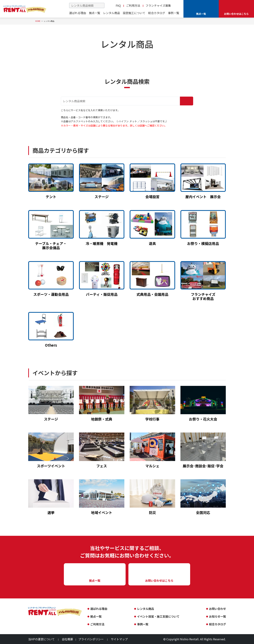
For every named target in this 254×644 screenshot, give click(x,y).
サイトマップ (119, 639)
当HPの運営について (41, 639)
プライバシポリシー (91, 639)
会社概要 (67, 639)
